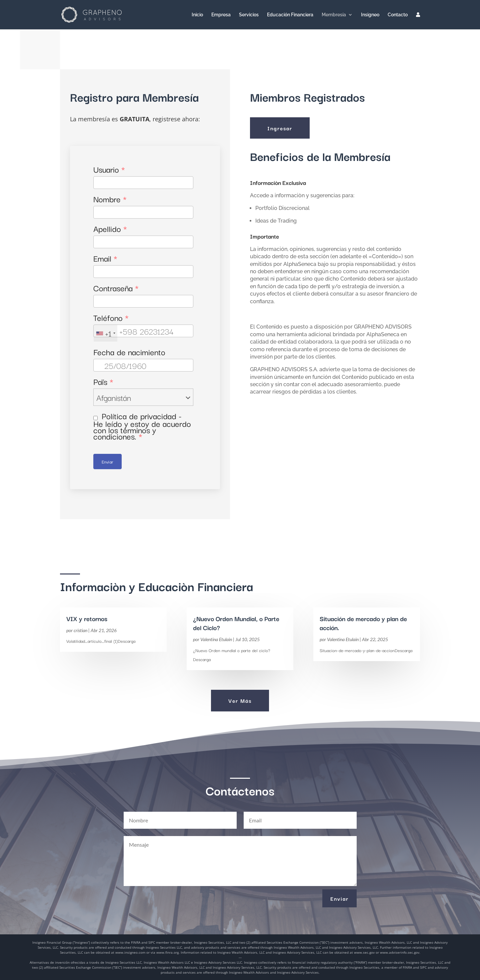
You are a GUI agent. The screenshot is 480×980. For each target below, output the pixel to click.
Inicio (197, 15)
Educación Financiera (290, 15)
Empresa (221, 15)
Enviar (107, 462)
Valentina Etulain (216, 639)
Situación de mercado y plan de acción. (363, 623)
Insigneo (370, 15)
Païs (103, 381)
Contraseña (116, 288)
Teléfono (111, 317)
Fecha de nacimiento (129, 352)
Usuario (109, 169)
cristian (80, 630)
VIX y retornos (87, 618)
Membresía (334, 15)
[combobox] (105, 333)
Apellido (110, 228)
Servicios (249, 15)
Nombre (110, 199)
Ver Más (240, 700)
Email (105, 258)
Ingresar (280, 128)
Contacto (398, 15)
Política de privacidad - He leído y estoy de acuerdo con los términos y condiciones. (142, 426)
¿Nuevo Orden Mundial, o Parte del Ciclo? (236, 623)
